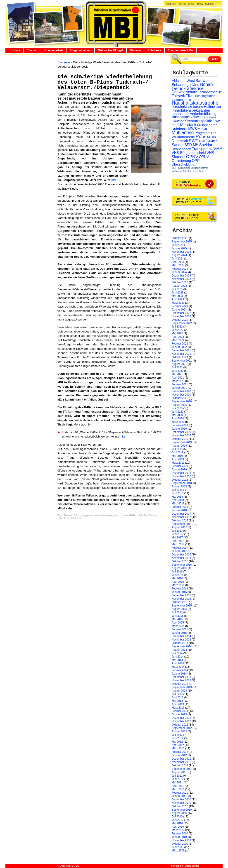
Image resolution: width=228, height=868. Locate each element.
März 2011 (178, 789)
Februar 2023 (180, 306)
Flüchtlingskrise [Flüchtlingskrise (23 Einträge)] (204, 96)
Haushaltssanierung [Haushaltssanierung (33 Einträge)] (187, 106)
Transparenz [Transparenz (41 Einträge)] (202, 149)
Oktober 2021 (180, 357)
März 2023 (178, 303)
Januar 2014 (179, 674)
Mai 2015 (177, 619)
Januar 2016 (179, 592)
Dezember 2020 (181, 391)
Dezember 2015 (181, 595)
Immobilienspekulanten (107, 515)
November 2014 (181, 640)
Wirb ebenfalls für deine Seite (188, 171)
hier (114, 180)
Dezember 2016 (181, 555)
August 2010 (179, 813)
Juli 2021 (177, 367)
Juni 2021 (178, 371)
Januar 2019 (179, 469)
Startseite (64, 62)
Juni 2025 (178, 245)
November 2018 (181, 476)
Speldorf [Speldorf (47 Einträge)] (206, 145)
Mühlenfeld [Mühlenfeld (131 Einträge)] (183, 132)
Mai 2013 (177, 701)
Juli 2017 (177, 531)
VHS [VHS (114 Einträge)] (218, 149)
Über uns (171, 4)
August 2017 (179, 527)
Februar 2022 (180, 344)
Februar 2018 (180, 507)
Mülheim (135, 50)
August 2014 (179, 650)
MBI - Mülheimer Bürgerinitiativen (190, 168)
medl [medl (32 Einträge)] (176, 125)
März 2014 (178, 667)
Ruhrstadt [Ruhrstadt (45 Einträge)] (180, 141)
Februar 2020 (180, 425)
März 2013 (178, 708)
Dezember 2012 (181, 718)
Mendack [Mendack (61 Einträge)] (188, 125)
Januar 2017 (179, 551)
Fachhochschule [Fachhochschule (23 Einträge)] (210, 92)
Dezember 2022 (181, 313)
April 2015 (178, 623)
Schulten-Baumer (148, 515)
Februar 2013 (180, 711)
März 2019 (178, 463)
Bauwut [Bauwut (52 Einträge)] (202, 81)
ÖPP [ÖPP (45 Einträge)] (196, 161)
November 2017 (181, 517)
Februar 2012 (180, 752)
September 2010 (182, 810)
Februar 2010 (180, 834)
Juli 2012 (177, 735)
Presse (199, 4)
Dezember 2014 (181, 636)
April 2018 (178, 500)
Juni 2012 (178, 738)
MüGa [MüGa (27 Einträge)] (202, 129)
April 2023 (178, 299)
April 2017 (178, 541)
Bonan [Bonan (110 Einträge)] (207, 84)
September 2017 (182, 524)
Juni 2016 (178, 575)
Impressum (177, 866)
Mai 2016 (177, 578)
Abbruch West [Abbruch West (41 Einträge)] (183, 81)
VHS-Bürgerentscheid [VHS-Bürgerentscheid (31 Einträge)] (189, 153)
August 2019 (179, 446)
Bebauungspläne (83, 515)
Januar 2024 (179, 272)
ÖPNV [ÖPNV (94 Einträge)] (192, 157)
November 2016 (181, 558)
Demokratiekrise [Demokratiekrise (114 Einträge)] (188, 88)
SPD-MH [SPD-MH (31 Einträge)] (191, 145)
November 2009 (181, 840)
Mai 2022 (177, 333)
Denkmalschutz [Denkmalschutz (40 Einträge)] (184, 92)
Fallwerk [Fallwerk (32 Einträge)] (178, 96)
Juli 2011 (177, 776)
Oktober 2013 (180, 684)
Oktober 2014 (180, 643)
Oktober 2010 (180, 806)
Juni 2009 (178, 847)
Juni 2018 (178, 493)
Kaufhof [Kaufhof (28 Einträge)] (178, 121)
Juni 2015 (178, 616)
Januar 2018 (179, 510)
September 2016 (182, 565)
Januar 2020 (179, 429)
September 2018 (182, 483)
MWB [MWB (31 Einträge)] (192, 129)
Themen (32, 50)
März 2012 (178, 748)
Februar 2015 (180, 629)
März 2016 (178, 585)
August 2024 (179, 255)
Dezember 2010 (181, 800)
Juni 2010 (178, 820)
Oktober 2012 (180, 725)
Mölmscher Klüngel (110, 50)
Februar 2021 (180, 384)
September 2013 (182, 687)
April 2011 (178, 786)
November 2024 (181, 252)
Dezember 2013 (181, 677)
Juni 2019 (178, 452)
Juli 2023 (177, 289)
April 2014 (178, 663)
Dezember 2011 (181, 759)
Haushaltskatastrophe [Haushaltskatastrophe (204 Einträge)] (195, 103)
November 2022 (181, 316)
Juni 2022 (178, 330)
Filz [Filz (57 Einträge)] (189, 96)
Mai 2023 (177, 296)
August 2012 (179, 731)
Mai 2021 (177, 374)
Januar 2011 (179, 796)
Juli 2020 (177, 408)
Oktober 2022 (180, 320)
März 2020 (178, 422)
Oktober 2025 (180, 238)
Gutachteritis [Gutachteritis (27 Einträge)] (181, 100)
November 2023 (181, 279)
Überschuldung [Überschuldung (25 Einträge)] (183, 164)
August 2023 (179, 286)
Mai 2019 (177, 456)
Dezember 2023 (181, 276)
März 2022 (178, 340)
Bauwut (68, 515)
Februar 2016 (180, 589)
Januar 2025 (179, 248)
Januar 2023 (179, 310)
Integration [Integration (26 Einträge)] (208, 117)
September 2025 (182, 242)
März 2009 (178, 851)
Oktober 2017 (180, 521)
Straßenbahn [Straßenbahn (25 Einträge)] (181, 149)
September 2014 (182, 646)
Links (191, 4)
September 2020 (182, 401)
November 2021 (181, 354)
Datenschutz (192, 866)
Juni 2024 (178, 259)
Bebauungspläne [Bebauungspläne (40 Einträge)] (185, 85)
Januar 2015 (179, 633)
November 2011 (181, 762)
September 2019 (182, 442)
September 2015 (182, 606)
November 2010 (181, 803)
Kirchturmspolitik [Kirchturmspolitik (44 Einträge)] (198, 121)
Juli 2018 (177, 490)
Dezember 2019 (181, 432)
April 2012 (178, 745)
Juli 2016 (177, 572)
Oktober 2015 (180, 602)
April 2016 (178, 582)
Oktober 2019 (180, 439)
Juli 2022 (177, 327)
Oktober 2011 (180, 765)
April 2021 (178, 378)
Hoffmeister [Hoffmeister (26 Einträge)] (213, 106)
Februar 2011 (180, 793)
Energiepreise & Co (180, 50)
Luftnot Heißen (129, 515)
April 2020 (178, 418)
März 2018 (178, 504)
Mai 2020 (177, 415)
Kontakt (209, 4)
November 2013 (181, 680)
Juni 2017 (178, 534)
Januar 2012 (179, 755)
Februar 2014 (180, 670)
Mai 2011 (177, 782)
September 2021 (182, 361)
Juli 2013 (177, 694)
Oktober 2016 (180, 561)
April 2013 (178, 704)
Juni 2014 (178, 657)
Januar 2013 (179, 714)
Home (16, 50)
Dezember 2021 (181, 350)
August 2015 (179, 609)
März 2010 (178, 830)
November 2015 (181, 599)
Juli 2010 (177, 817)
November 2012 (181, 721)
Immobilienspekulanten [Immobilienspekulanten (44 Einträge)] (191, 110)
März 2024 (178, 265)
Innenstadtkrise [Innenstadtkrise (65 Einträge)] (185, 117)
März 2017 (178, 544)
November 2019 (181, 435)
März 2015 (178, 626)
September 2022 (182, 323)
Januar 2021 (179, 388)
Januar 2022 (179, 347)
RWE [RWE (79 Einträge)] (194, 141)
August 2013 (179, 691)
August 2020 (179, 405)
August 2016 (179, 568)
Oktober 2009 (180, 844)
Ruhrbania (154, 50)
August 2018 (179, 487)
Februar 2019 (180, 466)
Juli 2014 (177, 653)
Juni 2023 (178, 293)
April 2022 (178, 337)
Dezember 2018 (181, 473)
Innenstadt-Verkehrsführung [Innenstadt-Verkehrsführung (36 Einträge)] (194, 114)
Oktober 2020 (180, 398)
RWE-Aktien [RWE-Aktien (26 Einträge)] (208, 141)
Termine (182, 4)
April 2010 (178, 827)
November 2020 (181, 395)
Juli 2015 (177, 612)
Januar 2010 (179, 837)
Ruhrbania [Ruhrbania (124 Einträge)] (206, 137)
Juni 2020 (178, 412)
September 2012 (182, 728)
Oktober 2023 (180, 282)
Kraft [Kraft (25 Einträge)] (216, 121)
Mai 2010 (177, 823)
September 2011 (182, 769)
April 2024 (178, 262)
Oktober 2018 (180, 480)
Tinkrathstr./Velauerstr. (70, 518)
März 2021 (178, 381)
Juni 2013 (178, 697)
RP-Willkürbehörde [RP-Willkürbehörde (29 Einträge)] (194, 135)
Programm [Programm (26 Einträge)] (202, 133)
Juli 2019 (177, 449)
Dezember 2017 (181, 514)
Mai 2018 (177, 497)
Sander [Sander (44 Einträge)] (178, 145)
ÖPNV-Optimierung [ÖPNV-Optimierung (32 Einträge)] (191, 159)
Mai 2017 (177, 538)
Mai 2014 (177, 660)
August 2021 (179, 364)
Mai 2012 (177, 742)
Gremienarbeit (53, 50)
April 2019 (178, 459)
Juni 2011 (178, 779)
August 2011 (179, 772)
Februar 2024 (180, 269)
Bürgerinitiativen (80, 50)
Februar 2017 (180, 548)
